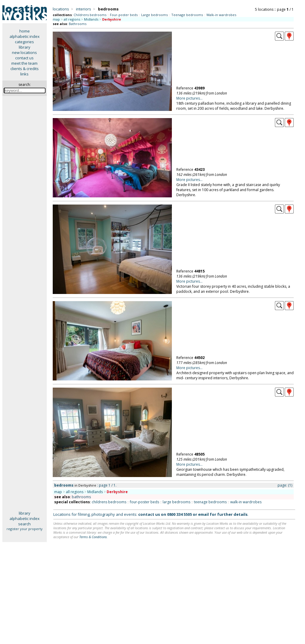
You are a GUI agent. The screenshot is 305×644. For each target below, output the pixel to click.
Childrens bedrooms (90, 15)
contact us (24, 58)
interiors (84, 9)
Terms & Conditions (93, 537)
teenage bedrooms (210, 502)
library (25, 47)
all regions (72, 19)
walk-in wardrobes (246, 502)
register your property (25, 529)
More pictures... (189, 98)
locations (61, 9)
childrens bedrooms (109, 502)
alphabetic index (25, 36)
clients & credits (25, 69)
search (24, 524)
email (203, 514)
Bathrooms (78, 24)
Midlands (91, 19)
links (24, 74)
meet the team (24, 63)
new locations (24, 52)
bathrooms (81, 497)
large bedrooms (176, 502)
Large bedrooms (154, 15)
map (56, 19)
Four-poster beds (124, 15)
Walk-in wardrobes (221, 15)
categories (24, 42)
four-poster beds (144, 502)
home (25, 31)
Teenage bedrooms (187, 15)
